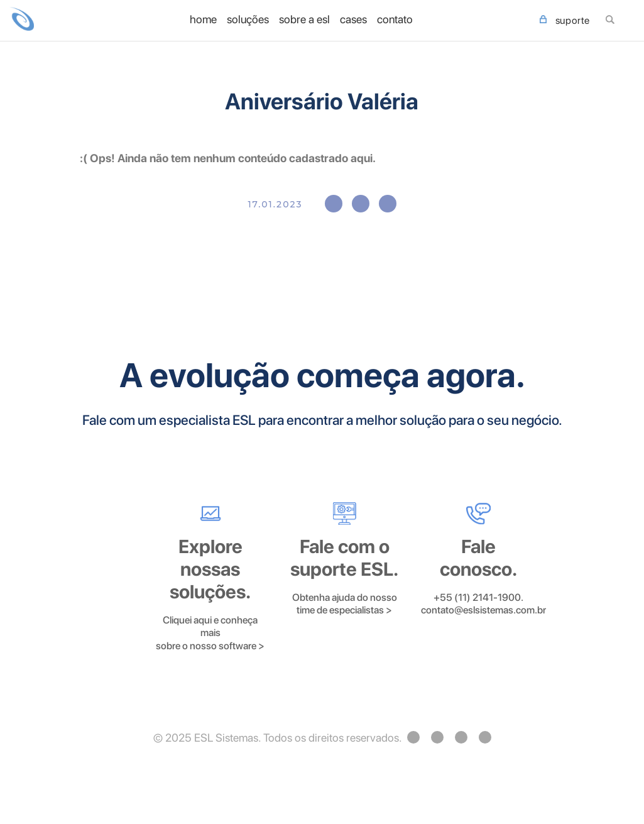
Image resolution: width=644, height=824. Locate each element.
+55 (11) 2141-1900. (478, 597)
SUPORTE (565, 21)
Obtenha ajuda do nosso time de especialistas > (345, 604)
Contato (395, 19)
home (203, 19)
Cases (353, 19)
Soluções (248, 19)
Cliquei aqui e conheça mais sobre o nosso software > (210, 633)
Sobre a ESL (304, 19)
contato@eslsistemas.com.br (483, 610)
